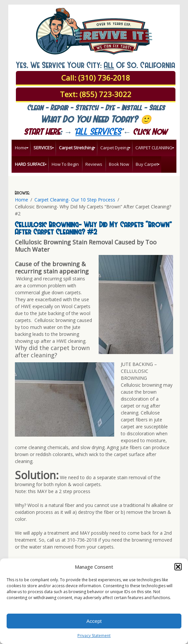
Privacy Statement (94, 636)
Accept (94, 621)
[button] (178, 567)
